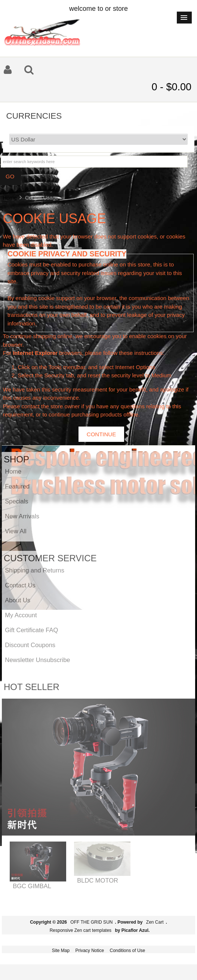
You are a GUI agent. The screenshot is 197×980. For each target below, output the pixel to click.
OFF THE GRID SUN (91, 922)
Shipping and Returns (35, 570)
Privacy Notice (90, 951)
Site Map (61, 951)
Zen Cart (155, 922)
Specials (16, 501)
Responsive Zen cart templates (81, 930)
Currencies (34, 116)
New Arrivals (22, 516)
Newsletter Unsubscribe (37, 660)
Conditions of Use (128, 951)
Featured (17, 486)
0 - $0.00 (171, 87)
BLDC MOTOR (98, 880)
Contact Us (20, 585)
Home (10, 198)
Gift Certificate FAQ (31, 630)
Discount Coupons (30, 645)
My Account (21, 615)
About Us (18, 600)
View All (16, 531)
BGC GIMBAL (32, 886)
